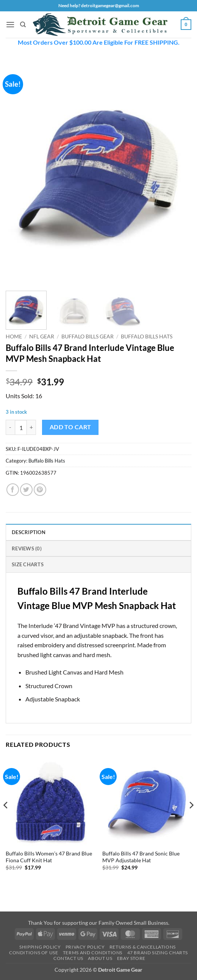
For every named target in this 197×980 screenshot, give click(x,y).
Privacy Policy (85, 947)
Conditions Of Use (34, 953)
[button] (10, 24)
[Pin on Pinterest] (40, 490)
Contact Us (68, 958)
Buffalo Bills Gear (88, 337)
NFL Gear (42, 337)
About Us (100, 958)
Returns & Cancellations (143, 947)
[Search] (23, 25)
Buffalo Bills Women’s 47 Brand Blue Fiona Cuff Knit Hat (49, 857)
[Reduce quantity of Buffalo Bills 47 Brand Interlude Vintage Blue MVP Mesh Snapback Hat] (10, 427)
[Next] (191, 820)
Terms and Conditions (93, 953)
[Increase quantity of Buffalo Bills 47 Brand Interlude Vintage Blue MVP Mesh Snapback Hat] (31, 427)
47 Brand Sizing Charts (158, 953)
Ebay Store (131, 958)
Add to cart (70, 427)
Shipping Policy (40, 947)
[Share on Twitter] (26, 490)
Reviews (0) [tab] (27, 548)
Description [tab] (29, 532)
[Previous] (6, 820)
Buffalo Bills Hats (147, 337)
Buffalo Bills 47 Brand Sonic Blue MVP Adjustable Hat (141, 857)
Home (14, 337)
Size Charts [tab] (28, 564)
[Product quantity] (21, 427)
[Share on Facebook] (13, 490)
